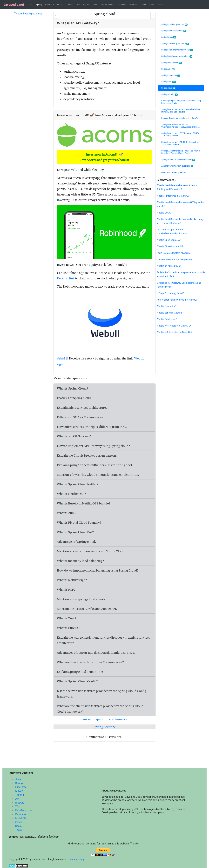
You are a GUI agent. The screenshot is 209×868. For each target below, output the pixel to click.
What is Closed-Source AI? (170, 246)
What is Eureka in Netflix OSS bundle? (84, 503)
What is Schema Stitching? (170, 313)
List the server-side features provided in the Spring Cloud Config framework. (101, 694)
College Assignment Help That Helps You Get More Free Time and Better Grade (181, 152)
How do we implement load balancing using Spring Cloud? (98, 570)
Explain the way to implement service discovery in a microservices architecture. (103, 640)
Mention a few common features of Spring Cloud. (91, 551)
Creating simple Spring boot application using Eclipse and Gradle (181, 102)
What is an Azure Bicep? (169, 266)
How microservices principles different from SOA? (92, 427)
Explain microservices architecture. (82, 408)
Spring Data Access (172, 63)
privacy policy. (77, 859)
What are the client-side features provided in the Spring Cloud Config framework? (100, 709)
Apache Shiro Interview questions (177, 166)
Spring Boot (169, 82)
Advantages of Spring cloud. (76, 542)
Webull (62, 359)
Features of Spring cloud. (74, 398)
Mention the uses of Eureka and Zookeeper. (87, 609)
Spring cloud (168, 88)
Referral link (66, 278)
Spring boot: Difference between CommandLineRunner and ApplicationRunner (181, 126)
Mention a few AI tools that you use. (175, 259)
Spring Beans (169, 37)
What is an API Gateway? (74, 436)
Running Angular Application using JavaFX (180, 118)
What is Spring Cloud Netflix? (78, 484)
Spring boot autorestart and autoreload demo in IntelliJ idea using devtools (181, 111)
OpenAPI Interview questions (174, 172)
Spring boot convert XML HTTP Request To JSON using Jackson (180, 143)
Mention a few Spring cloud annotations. (85, 599)
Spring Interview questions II (175, 44)
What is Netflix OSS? (71, 494)
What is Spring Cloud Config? (77, 681)
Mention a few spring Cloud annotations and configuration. (98, 475)
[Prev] (56, 15)
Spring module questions (174, 31)
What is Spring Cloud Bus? (75, 532)
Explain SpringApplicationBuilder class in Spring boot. (95, 465)
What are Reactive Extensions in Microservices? (90, 662)
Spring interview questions (174, 24)
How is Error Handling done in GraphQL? (177, 300)
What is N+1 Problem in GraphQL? (174, 326)
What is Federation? (167, 306)
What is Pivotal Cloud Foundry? (79, 522)
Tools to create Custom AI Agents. (174, 253)
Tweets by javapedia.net (28, 14)
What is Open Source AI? (169, 240)
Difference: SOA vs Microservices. (81, 417)
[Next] (153, 15)
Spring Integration (171, 75)
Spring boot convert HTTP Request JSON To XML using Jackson (180, 135)
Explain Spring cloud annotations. (81, 672)
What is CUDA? (164, 213)
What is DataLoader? (167, 319)
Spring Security (104, 727)
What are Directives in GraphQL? (173, 196)
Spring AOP (168, 69)
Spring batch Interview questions (177, 50)
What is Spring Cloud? (73, 388)
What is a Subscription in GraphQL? (174, 332)
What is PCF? (66, 590)
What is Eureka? (68, 628)
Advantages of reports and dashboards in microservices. (96, 653)
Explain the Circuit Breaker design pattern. (87, 455)
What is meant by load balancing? (80, 561)
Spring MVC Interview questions (177, 56)
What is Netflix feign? (72, 580)
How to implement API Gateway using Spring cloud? (93, 446)
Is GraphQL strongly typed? (170, 293)
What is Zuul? (67, 513)
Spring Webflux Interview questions (178, 160)
